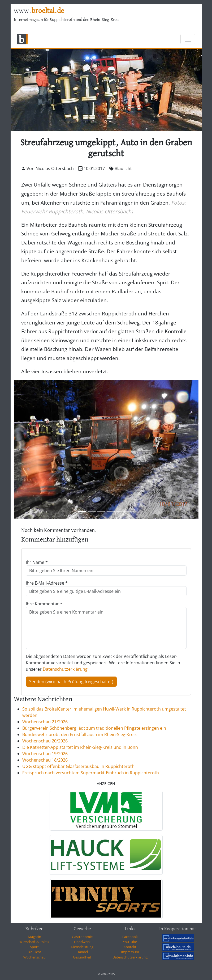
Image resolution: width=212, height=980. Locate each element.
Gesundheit (82, 957)
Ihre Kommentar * (44, 604)
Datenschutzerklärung (65, 669)
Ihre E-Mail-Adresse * (47, 583)
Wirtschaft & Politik (34, 942)
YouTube (130, 942)
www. (39, 11)
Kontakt (130, 947)
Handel (82, 952)
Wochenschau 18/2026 (45, 760)
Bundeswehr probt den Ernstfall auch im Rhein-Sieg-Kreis (79, 734)
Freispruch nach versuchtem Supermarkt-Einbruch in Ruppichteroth (91, 773)
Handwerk (82, 942)
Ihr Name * (37, 562)
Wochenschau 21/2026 (45, 722)
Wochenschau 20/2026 (45, 741)
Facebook (130, 937)
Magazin (34, 937)
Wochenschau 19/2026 (45, 754)
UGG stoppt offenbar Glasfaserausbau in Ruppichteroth (78, 766)
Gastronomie (82, 937)
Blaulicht (34, 952)
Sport (34, 947)
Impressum (130, 952)
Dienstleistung (82, 947)
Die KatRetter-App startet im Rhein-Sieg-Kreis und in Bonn (80, 747)
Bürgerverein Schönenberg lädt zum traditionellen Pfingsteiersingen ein (94, 728)
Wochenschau (34, 957)
